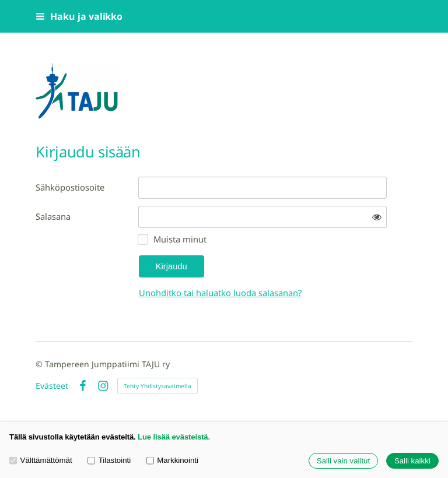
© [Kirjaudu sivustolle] (40, 364)
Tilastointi (109, 460)
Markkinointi (172, 460)
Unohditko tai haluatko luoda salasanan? (220, 293)
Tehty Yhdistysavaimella (157, 386)
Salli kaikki (412, 461)
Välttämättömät (41, 460)
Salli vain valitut (343, 461)
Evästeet (52, 386)
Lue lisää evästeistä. (174, 437)
